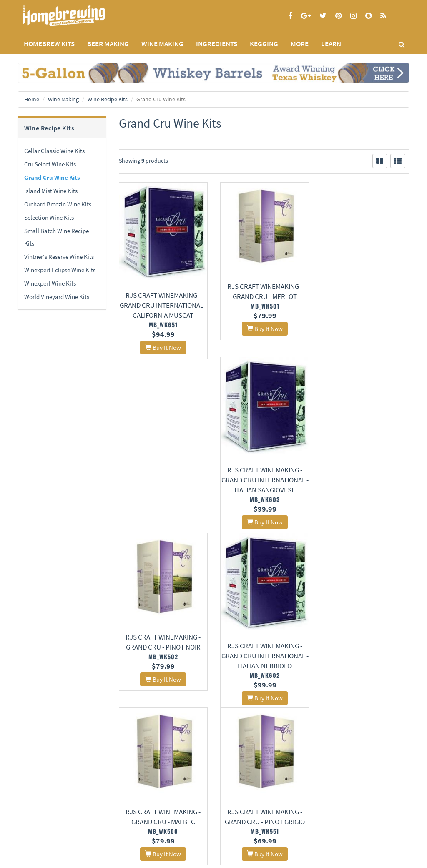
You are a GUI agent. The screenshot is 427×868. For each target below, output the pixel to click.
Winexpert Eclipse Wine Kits (60, 270)
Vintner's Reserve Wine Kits (59, 257)
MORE (300, 44)
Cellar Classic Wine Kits (54, 151)
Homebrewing (76, 16)
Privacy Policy (33, 791)
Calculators (165, 824)
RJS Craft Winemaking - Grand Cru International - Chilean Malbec (264, 669)
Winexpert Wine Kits (50, 283)
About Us (102, 771)
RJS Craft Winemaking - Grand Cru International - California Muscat (163, 304)
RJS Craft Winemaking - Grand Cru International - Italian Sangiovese (365, 304)
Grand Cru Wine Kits (52, 177)
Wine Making (63, 99)
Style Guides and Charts (179, 814)
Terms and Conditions (42, 802)
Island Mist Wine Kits (51, 191)
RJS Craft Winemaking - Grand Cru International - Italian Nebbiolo (264, 487)
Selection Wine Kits (49, 217)
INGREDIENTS (217, 44)
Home (32, 99)
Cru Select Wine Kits (50, 164)
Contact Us (97, 791)
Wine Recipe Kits (108, 99)
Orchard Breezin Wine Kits (58, 204)
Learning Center (170, 803)
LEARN (331, 44)
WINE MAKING (162, 44)
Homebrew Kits (49, 44)
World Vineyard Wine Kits (57, 297)
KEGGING (264, 44)
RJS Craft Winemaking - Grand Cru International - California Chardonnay (365, 669)
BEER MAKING (108, 44)
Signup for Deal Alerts (264, 796)
